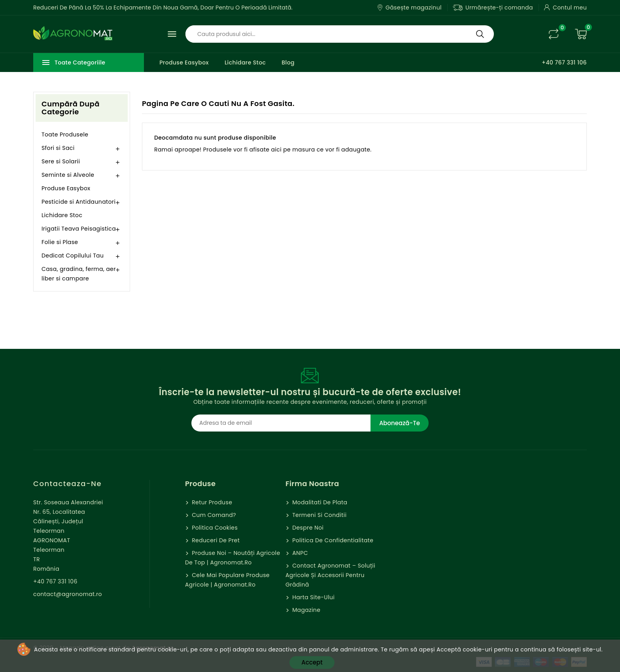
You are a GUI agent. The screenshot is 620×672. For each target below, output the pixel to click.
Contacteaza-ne (67, 484)
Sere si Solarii (61, 161)
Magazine (305, 610)
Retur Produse (211, 502)
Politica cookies (214, 528)
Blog (288, 62)
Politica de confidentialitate (332, 540)
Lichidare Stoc (245, 62)
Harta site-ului (313, 597)
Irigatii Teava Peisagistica (79, 229)
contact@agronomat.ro (68, 594)
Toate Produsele (65, 134)
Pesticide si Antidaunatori (78, 202)
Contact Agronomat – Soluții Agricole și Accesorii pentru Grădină (330, 575)
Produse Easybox (184, 62)
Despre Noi (307, 528)
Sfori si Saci (58, 148)
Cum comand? (213, 515)
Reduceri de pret (215, 540)
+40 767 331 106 (564, 62)
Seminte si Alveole (68, 175)
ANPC (299, 553)
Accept (312, 662)
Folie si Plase (60, 242)
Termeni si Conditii (319, 515)
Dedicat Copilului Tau (73, 256)
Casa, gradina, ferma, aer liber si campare (79, 274)
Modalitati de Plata (319, 502)
